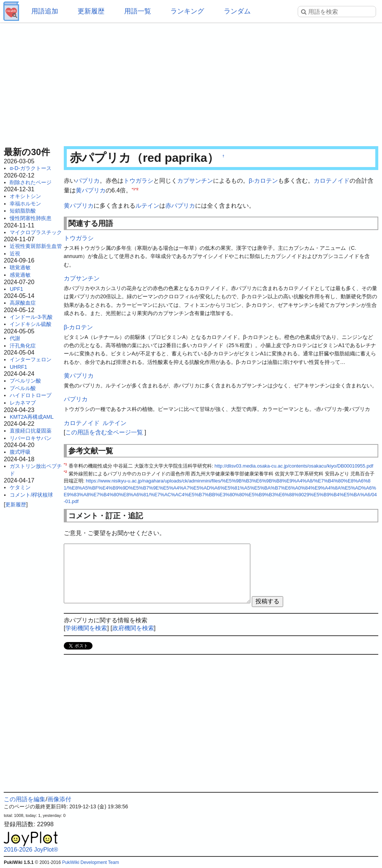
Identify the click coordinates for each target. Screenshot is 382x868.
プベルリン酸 (25, 381)
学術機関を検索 (86, 628)
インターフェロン (31, 359)
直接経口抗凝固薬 (31, 431)
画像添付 (59, 799)
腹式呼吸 (20, 452)
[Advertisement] (191, 82)
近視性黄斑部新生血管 (36, 246)
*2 (137, 188)
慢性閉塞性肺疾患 (31, 218)
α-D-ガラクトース (31, 168)
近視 (15, 254)
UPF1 (16, 289)
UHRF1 (18, 367)
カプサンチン (195, 181)
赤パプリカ (180, 206)
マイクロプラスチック (36, 232)
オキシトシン (25, 196)
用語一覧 (138, 11)
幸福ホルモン (25, 204)
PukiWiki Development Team (90, 862)
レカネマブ (23, 403)
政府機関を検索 (133, 628)
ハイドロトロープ (31, 395)
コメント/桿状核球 (31, 495)
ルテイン (147, 206)
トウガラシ (138, 181)
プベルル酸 (23, 388)
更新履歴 (91, 11)
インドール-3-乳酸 (31, 317)
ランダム (237, 11)
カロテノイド (332, 181)
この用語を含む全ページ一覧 (104, 432)
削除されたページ (31, 182)
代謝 (15, 338)
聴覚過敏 (20, 267)
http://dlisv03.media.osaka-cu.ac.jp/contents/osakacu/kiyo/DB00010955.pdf (294, 466)
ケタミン (20, 487)
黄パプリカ (91, 190)
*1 (133, 188)
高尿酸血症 (23, 303)
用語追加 (45, 11)
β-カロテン (264, 181)
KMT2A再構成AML (32, 417)
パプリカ (88, 181)
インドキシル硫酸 (31, 324)
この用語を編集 (25, 799)
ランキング (187, 11)
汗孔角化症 (23, 346)
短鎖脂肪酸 (23, 211)
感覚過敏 (20, 275)
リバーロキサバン (31, 438)
